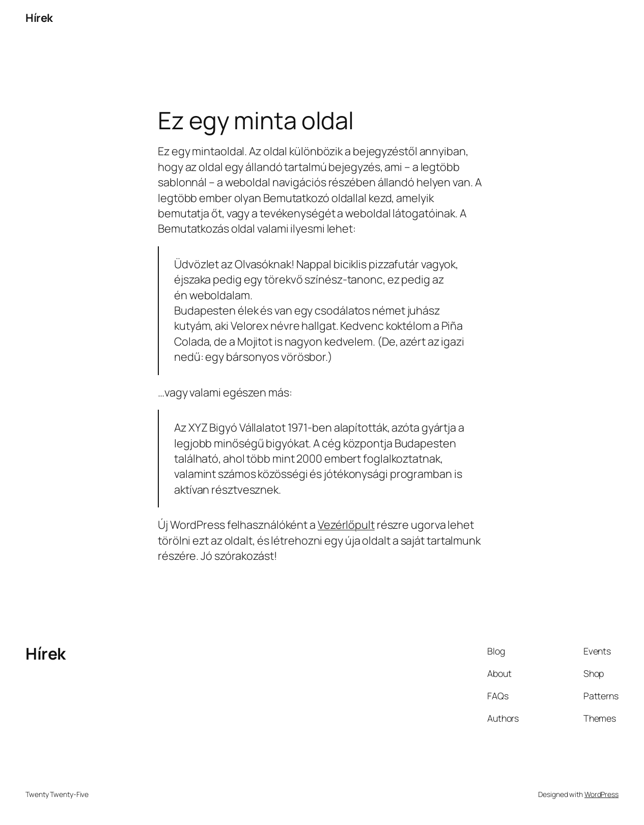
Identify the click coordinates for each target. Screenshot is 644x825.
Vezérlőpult (346, 525)
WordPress (601, 794)
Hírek (39, 18)
